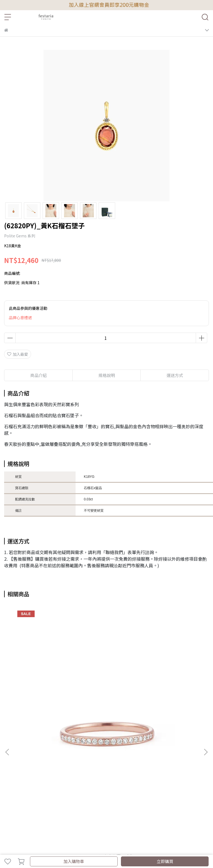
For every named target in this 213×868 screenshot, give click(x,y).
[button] (206, 752)
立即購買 (165, 861)
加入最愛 (18, 354)
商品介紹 (38, 375)
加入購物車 (74, 861)
